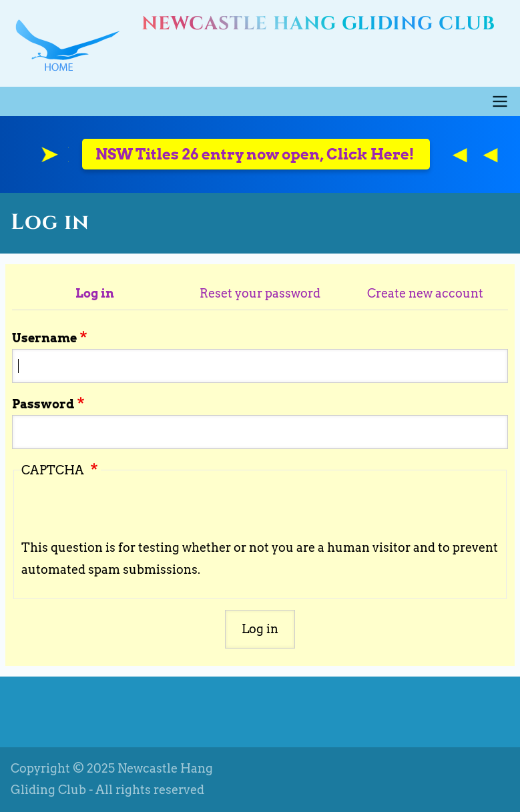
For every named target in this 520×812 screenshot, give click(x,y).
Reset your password (260, 293)
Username (44, 338)
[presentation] (123, 511)
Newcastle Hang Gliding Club (318, 24)
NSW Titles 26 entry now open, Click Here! (256, 154)
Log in (95, 293)
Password (43, 404)
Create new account (425, 293)
